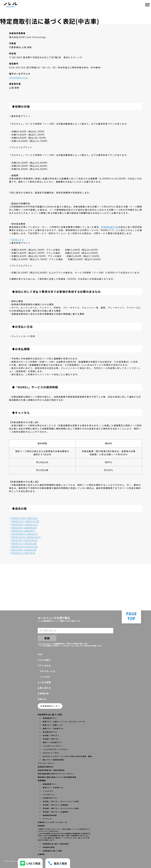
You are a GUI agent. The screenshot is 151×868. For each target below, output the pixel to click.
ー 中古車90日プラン (48, 732)
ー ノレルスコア (46, 791)
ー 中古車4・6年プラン (49, 739)
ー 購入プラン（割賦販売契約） (52, 760)
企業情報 (41, 854)
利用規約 (57, 644)
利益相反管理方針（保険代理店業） (52, 770)
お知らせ (42, 699)
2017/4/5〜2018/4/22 (24, 550)
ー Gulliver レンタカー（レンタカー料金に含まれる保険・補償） (66, 756)
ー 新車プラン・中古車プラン (51, 728)
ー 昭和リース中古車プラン (51, 742)
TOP (40, 654)
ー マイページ (45, 819)
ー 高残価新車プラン (48, 718)
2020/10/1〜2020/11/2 (25, 524)
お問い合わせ (44, 688)
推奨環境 (41, 826)
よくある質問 (44, 682)
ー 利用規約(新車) (47, 847)
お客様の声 (43, 693)
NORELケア (18, 240)
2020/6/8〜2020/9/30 (24, 528)
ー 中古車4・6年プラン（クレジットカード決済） (60, 808)
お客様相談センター (50, 706)
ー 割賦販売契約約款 (48, 815)
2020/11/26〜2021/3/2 (25, 518)
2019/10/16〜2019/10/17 (26, 537)
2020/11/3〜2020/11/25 (25, 521)
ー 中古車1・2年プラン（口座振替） (54, 805)
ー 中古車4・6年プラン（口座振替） (54, 812)
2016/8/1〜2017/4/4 (23, 553)
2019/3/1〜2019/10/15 (25, 540)
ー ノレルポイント (47, 794)
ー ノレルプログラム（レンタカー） (54, 749)
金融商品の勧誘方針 (46, 767)
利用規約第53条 (110, 227)
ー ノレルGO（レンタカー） (51, 746)
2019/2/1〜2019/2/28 (24, 543)
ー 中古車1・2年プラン (49, 735)
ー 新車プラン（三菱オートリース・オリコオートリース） (63, 722)
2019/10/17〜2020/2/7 (25, 534)
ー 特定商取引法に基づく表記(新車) (54, 844)
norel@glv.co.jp (18, 78)
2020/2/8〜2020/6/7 (23, 531)
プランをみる (44, 666)
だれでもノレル (47, 671)
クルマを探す (44, 660)
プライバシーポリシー (45, 644)
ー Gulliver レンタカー (50, 753)
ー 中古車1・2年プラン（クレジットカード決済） (60, 801)
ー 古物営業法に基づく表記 (51, 851)
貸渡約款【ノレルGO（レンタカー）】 (53, 822)
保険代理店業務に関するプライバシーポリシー (56, 774)
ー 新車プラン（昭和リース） (51, 725)
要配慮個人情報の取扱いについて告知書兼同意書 (57, 777)
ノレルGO (44, 677)
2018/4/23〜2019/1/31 (25, 547)
